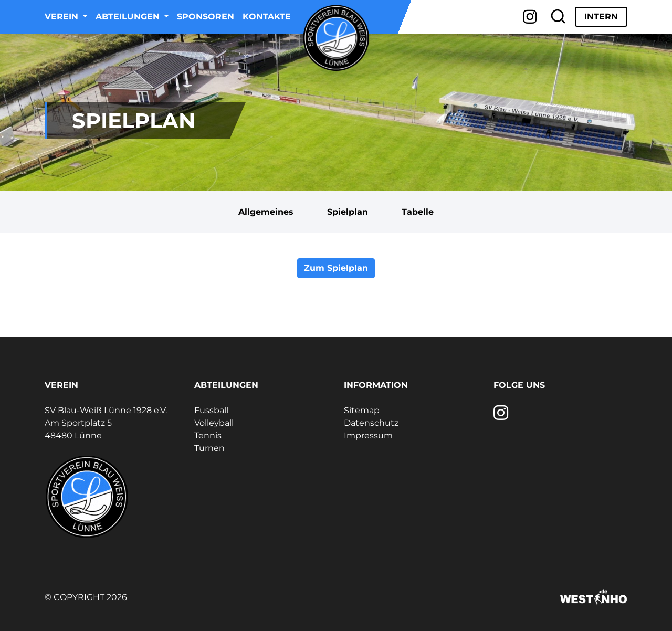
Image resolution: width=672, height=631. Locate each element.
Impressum (368, 435)
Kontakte (267, 17)
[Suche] (558, 17)
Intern (601, 17)
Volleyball (214, 423)
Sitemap (362, 410)
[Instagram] (530, 17)
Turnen (209, 448)
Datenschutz (371, 423)
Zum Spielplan (336, 268)
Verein (63, 17)
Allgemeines (266, 212)
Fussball (211, 410)
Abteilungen (129, 17)
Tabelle (418, 212)
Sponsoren (206, 17)
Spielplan (348, 212)
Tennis (208, 435)
